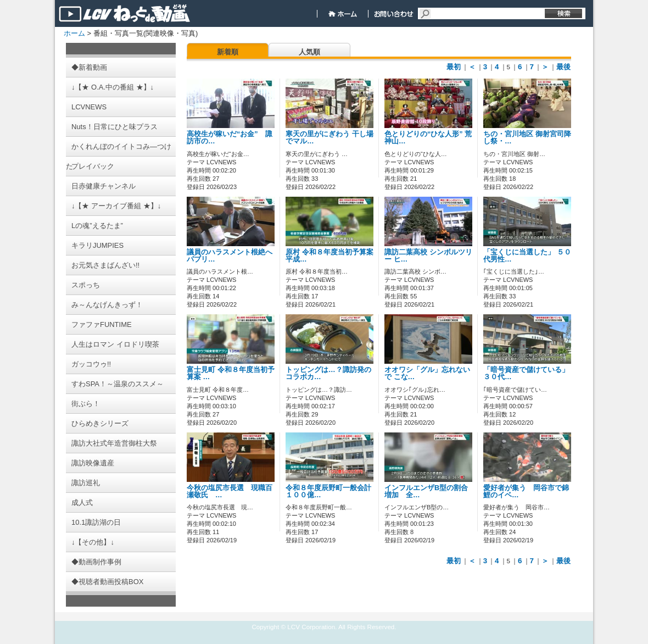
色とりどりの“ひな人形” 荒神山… (428, 138)
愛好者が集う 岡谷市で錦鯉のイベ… (526, 492)
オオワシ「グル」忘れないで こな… (427, 373)
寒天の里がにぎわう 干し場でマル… (329, 138)
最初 (454, 67)
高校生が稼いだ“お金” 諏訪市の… (230, 138)
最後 (563, 67)
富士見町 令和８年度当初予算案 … (231, 373)
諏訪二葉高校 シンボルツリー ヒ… (428, 256)
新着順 (228, 52)
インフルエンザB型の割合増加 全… (426, 492)
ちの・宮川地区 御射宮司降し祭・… (527, 138)
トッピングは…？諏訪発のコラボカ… (328, 373)
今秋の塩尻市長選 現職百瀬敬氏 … (230, 492)
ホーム (74, 33)
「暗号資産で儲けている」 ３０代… (526, 373)
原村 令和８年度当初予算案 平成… (329, 256)
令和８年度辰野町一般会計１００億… (328, 492)
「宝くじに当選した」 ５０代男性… (527, 256)
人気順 (309, 52)
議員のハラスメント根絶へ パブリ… (230, 256)
